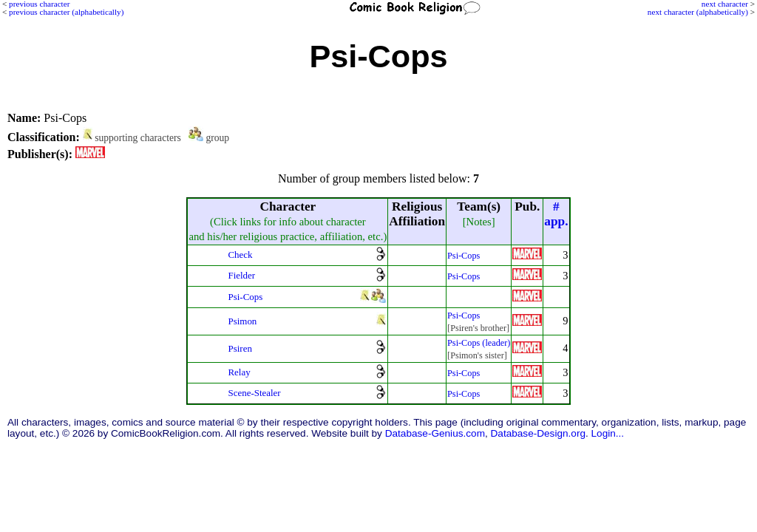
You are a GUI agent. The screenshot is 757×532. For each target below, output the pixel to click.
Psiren (240, 348)
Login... (608, 433)
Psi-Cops (464, 256)
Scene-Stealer (254, 393)
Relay (239, 372)
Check (240, 255)
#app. (556, 214)
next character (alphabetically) (698, 12)
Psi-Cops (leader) (479, 343)
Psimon (242, 321)
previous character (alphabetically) (66, 12)
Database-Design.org (538, 433)
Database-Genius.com (435, 433)
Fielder (241, 275)
